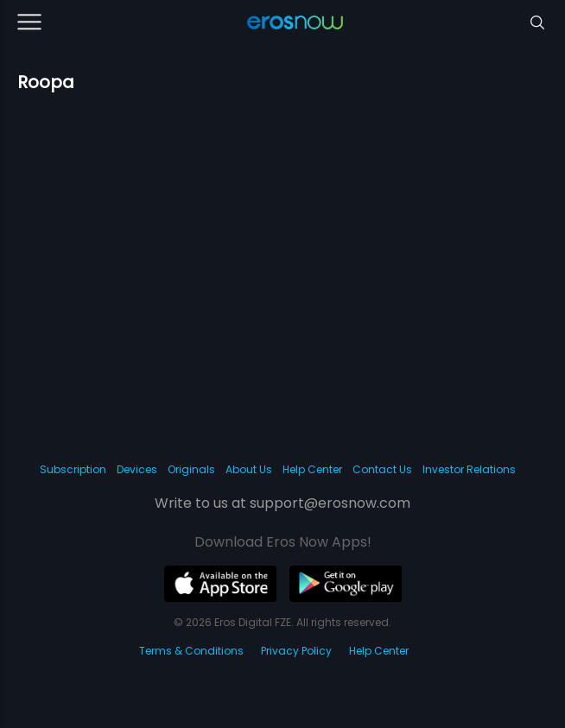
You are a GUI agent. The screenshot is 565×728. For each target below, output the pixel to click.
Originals (191, 469)
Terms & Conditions (191, 651)
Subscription (73, 469)
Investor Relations (469, 469)
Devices (137, 469)
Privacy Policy (296, 651)
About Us (249, 469)
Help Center (312, 469)
